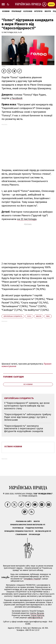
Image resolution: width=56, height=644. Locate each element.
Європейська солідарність (13, 316)
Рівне (48, 316)
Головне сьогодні (13, 377)
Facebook (17, 98)
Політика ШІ (18, 528)
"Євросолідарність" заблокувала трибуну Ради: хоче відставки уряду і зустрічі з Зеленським (28, 417)
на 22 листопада (27, 219)
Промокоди (34, 534)
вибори (39, 316)
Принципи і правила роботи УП (19, 531)
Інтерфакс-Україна (32, 579)
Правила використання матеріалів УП (28, 525)
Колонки (28, 11)
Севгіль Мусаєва (37, 613)
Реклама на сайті (24, 521)
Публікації (16, 11)
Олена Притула (37, 615)
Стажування (21, 534)
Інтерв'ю (38, 11)
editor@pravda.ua (35, 618)
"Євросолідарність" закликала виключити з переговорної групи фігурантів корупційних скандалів (24, 429)
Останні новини (13, 446)
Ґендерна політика (34, 528)
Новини (6, 11)
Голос (29, 316)
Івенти (48, 11)
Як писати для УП (43, 531)
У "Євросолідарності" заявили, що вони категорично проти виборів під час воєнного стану (27, 406)
